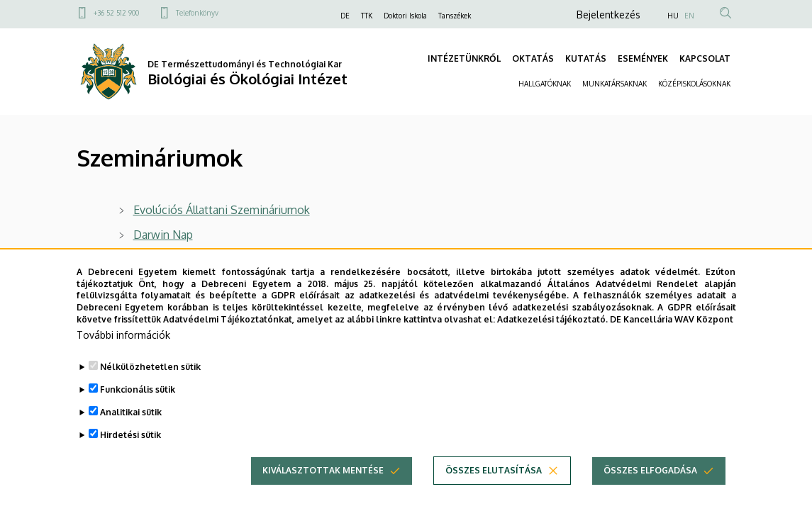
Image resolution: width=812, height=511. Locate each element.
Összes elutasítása (494, 494)
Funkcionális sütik (138, 414)
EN (689, 16)
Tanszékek (455, 16)
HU (673, 16)
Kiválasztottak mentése (323, 494)
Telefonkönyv (197, 13)
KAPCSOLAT (705, 58)
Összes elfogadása (650, 494)
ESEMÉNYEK (643, 58)
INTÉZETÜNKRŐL (464, 58)
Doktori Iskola (405, 16)
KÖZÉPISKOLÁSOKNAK (694, 84)
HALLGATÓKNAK (545, 84)
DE (345, 16)
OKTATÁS (533, 58)
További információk (123, 359)
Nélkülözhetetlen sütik (150, 391)
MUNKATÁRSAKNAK (614, 84)
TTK (367, 16)
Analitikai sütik (131, 436)
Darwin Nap (163, 235)
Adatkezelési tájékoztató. (552, 343)
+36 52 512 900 (116, 13)
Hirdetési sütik (130, 459)
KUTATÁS (586, 58)
